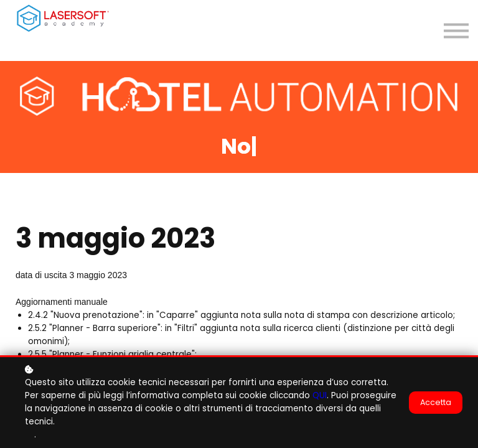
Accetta (436, 404)
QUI (320, 397)
